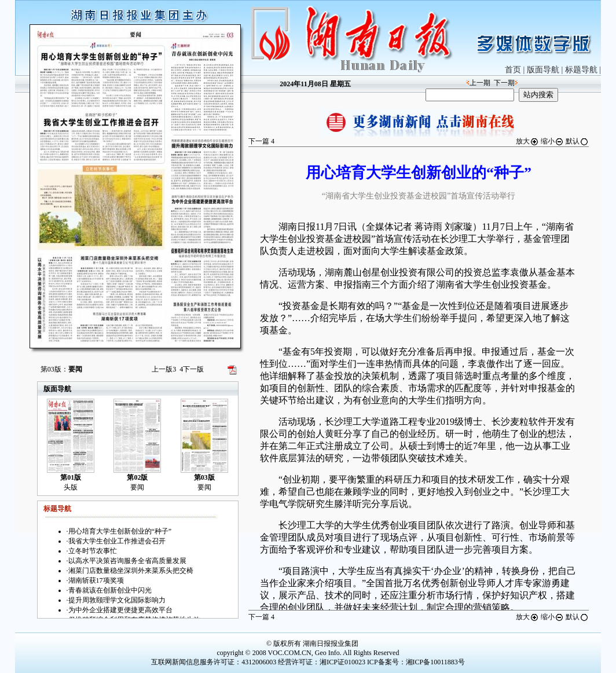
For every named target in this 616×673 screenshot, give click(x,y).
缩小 (552, 141)
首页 (513, 70)
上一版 (164, 369)
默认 (577, 141)
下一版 (192, 369)
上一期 (480, 83)
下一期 (504, 83)
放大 (527, 141)
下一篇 (261, 141)
